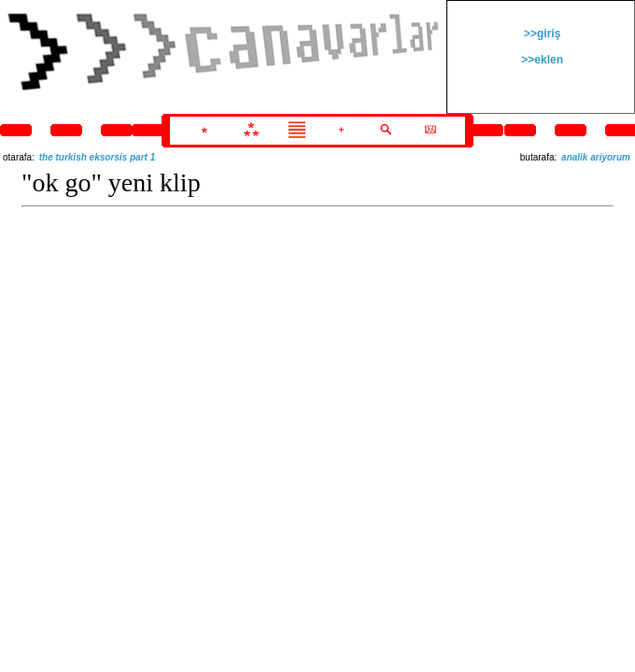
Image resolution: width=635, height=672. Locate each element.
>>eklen (541, 60)
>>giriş (541, 34)
